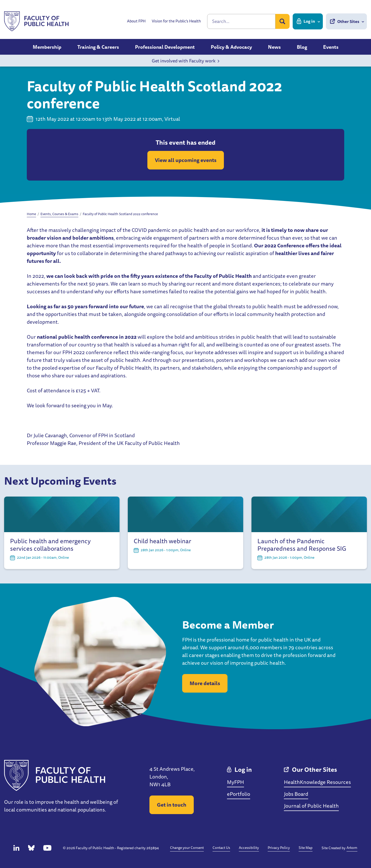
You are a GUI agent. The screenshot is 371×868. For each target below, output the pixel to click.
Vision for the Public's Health (176, 21)
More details (205, 683)
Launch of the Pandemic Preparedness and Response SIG (302, 545)
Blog (302, 47)
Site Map (306, 848)
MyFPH (235, 782)
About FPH (136, 21)
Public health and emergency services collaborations (50, 545)
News (274, 47)
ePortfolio (239, 794)
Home (31, 214)
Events (331, 47)
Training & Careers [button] (98, 47)
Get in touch (172, 805)
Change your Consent (187, 848)
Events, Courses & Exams (59, 214)
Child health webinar (162, 541)
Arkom (352, 848)
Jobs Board (296, 794)
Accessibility (249, 848)
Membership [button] (47, 47)
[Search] (241, 21)
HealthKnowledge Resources (317, 782)
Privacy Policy (279, 848)
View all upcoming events (186, 160)
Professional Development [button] (165, 47)
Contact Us (221, 848)
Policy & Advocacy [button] (231, 47)
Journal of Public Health (311, 806)
